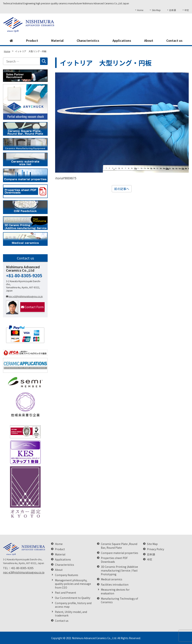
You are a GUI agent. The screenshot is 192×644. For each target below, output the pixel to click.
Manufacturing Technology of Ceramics (119, 600)
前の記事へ (122, 189)
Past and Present (66, 593)
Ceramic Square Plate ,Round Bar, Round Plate (119, 546)
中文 (187, 10)
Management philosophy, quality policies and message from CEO (73, 584)
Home (140, 10)
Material (57, 41)
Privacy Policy (156, 549)
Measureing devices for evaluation (115, 591)
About (149, 41)
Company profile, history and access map (73, 605)
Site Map (156, 10)
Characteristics (88, 41)
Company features (67, 575)
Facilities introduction (115, 585)
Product (32, 41)
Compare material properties (120, 553)
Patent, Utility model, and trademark (71, 614)
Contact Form (32, 307)
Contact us (174, 41)
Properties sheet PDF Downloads (114, 560)
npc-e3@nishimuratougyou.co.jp (24, 296)
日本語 (172, 10)
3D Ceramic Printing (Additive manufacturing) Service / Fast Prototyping (119, 570)
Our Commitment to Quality (73, 598)
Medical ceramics (112, 579)
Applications (122, 41)
